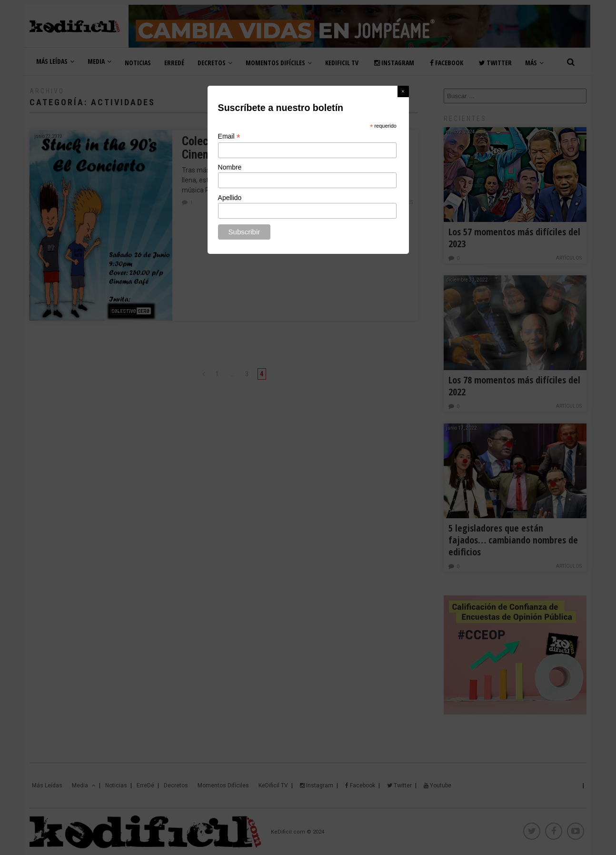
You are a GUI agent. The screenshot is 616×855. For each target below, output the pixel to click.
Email (229, 136)
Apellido (230, 198)
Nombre (230, 167)
